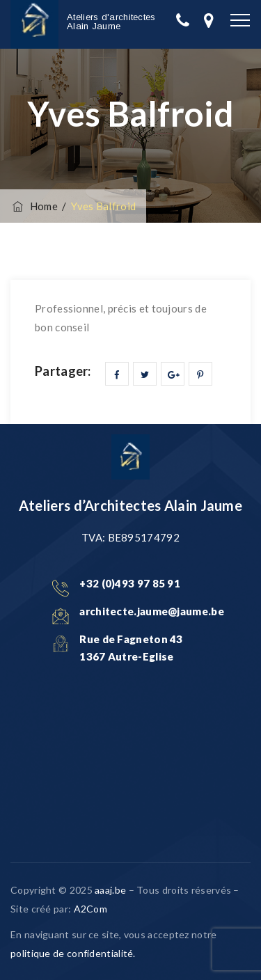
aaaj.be (110, 890)
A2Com (91, 909)
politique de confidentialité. (73, 953)
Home (34, 206)
